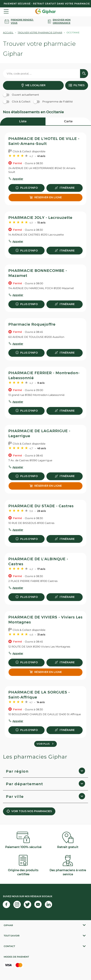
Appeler (18, 179)
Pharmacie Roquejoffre (32, 324)
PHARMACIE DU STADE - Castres (41, 506)
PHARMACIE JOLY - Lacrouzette (40, 218)
